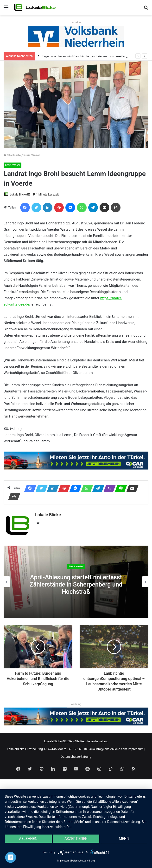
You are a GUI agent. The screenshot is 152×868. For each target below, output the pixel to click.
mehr (124, 839)
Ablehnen (28, 839)
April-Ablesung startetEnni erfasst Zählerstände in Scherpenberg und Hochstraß (76, 585)
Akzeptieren (76, 839)
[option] (76, 582)
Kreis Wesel (32, 155)
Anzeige (76, 23)
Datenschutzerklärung (76, 757)
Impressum (136, 749)
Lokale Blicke (18, 195)
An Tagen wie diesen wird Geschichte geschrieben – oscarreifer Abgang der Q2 (92, 56)
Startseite (12, 155)
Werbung (76, 704)
